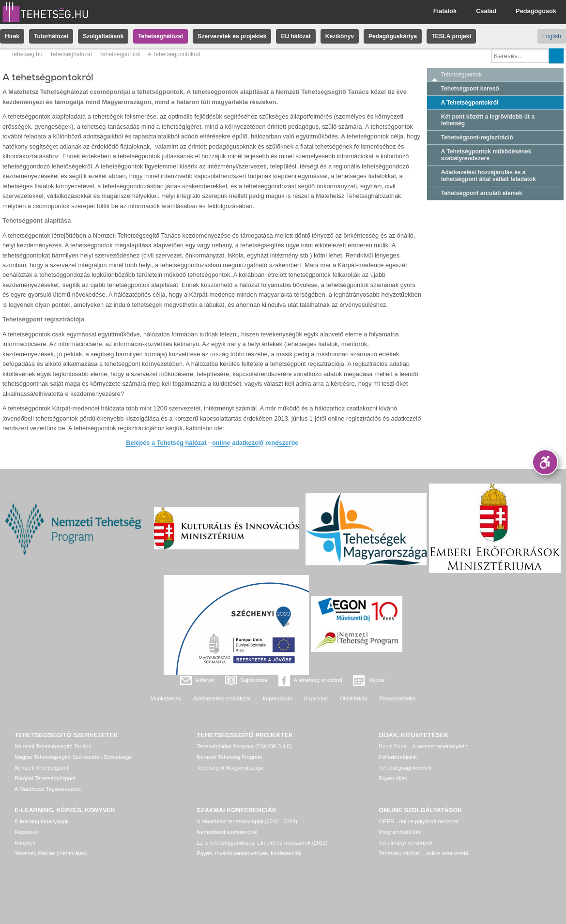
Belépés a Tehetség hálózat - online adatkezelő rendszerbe (212, 443)
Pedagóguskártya (393, 36)
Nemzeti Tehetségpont (41, 768)
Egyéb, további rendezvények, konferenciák (249, 853)
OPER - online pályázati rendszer (419, 821)
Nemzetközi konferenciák (227, 832)
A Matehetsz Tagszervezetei (48, 789)
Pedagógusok (536, 11)
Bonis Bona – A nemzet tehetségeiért (423, 746)
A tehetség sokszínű (318, 680)
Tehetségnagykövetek (405, 768)
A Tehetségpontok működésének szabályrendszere (486, 155)
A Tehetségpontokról (470, 103)
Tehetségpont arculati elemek (482, 193)
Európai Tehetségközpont (45, 778)
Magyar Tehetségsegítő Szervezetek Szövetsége (73, 757)
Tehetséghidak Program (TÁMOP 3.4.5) (244, 746)
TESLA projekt (451, 36)
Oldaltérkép (354, 698)
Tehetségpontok (120, 54)
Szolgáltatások (103, 36)
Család (486, 11)
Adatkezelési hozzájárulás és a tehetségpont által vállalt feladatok (489, 176)
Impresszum (278, 698)
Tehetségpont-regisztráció (477, 137)
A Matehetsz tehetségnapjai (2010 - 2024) (247, 821)
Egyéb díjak (393, 778)
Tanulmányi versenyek (406, 843)
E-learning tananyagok (42, 821)
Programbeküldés (400, 832)
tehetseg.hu (27, 54)
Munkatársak (166, 698)
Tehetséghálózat (161, 36)
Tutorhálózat (51, 36)
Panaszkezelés (397, 698)
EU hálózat (296, 36)
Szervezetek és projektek (232, 36)
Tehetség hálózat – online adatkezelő (424, 853)
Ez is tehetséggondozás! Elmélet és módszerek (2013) (262, 843)
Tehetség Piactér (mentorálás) (51, 853)
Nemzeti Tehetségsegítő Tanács (53, 746)
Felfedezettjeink (398, 757)
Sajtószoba (254, 680)
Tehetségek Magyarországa (230, 768)
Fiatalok (445, 11)
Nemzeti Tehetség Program (229, 757)
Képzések (26, 832)
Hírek (12, 36)
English (552, 36)
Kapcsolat (316, 698)
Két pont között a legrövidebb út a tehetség (488, 120)
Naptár (377, 680)
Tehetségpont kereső (470, 89)
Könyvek (25, 843)
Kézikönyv (340, 36)
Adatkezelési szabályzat (222, 698)
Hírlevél (205, 680)
